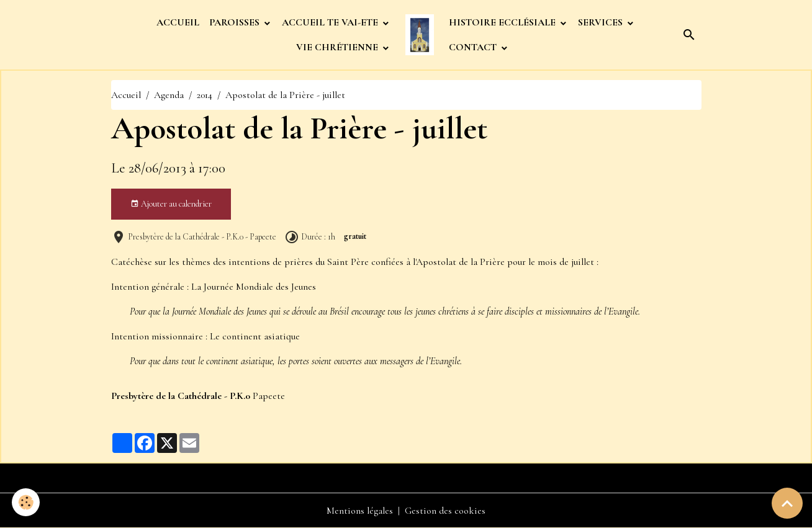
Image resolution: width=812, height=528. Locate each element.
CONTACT (474, 47)
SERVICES (602, 22)
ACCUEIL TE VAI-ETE (331, 22)
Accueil (126, 95)
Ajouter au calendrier (171, 204)
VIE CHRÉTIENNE (338, 47)
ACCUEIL (178, 22)
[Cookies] (26, 502)
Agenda (169, 95)
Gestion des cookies (445, 511)
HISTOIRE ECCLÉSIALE (503, 22)
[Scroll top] (787, 503)
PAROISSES (236, 22)
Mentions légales (360, 511)
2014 (205, 95)
